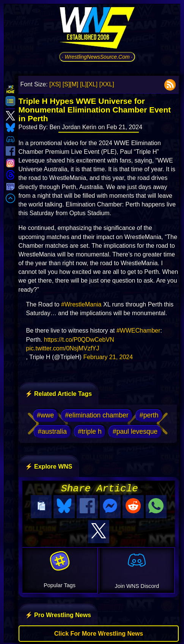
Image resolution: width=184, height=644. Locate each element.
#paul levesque (135, 431)
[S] (66, 84)
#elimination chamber (97, 415)
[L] (83, 84)
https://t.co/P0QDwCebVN (79, 340)
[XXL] (107, 84)
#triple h (90, 431)
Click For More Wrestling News (99, 631)
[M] (74, 84)
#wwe (45, 415)
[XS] (55, 84)
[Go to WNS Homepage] (97, 29)
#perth (149, 415)
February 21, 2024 (108, 357)
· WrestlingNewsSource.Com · (97, 57)
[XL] (92, 84)
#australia (52, 431)
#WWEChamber (138, 331)
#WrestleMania (81, 304)
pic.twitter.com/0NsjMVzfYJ (63, 348)
